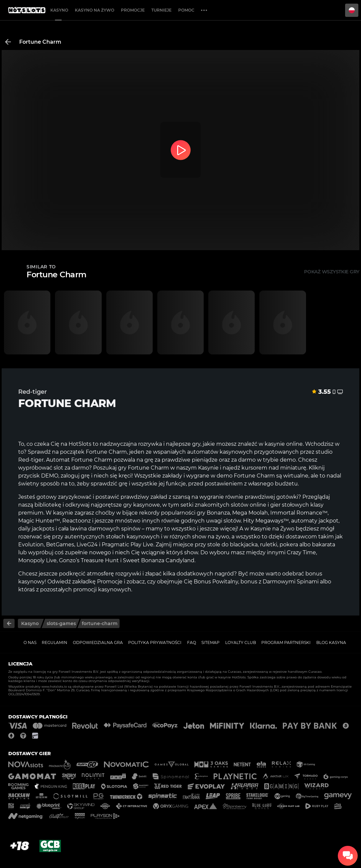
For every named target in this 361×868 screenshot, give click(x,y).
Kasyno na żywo (95, 10)
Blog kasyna (331, 642)
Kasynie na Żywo (272, 529)
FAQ (192, 642)
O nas (30, 642)
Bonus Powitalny (216, 582)
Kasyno (59, 10)
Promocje (133, 10)
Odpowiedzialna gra (98, 642)
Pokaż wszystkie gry (332, 272)
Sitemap (210, 642)
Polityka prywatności (155, 642)
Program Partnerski (286, 642)
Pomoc (186, 10)
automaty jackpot (315, 521)
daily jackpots (36, 529)
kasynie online (284, 444)
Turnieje (161, 10)
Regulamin (54, 642)
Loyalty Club (241, 642)
